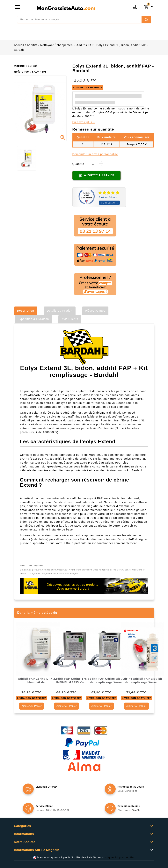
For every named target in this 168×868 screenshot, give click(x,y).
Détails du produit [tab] (60, 311)
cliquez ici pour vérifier (120, 857)
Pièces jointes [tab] (95, 311)
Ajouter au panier (96, 176)
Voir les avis (109, 203)
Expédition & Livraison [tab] (33, 319)
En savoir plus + (84, 122)
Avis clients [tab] (70, 319)
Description (26, 311)
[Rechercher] (84, 20)
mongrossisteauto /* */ (66, 8)
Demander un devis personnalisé (95, 154)
